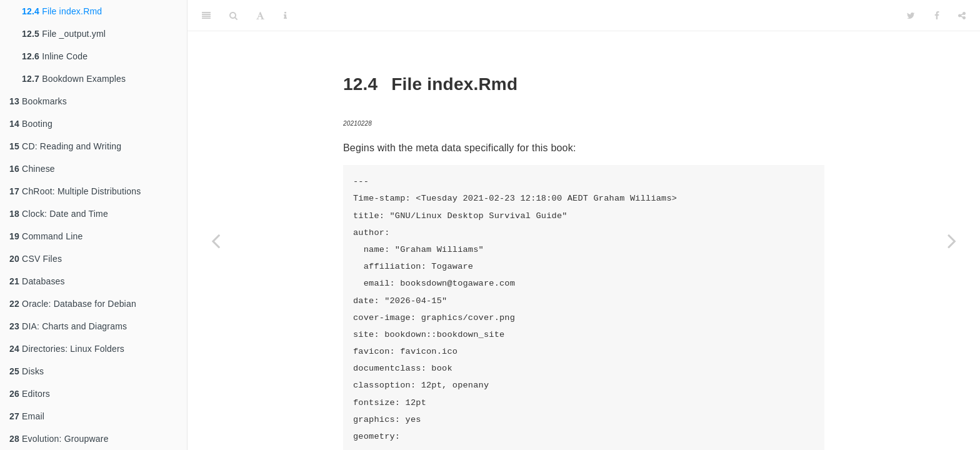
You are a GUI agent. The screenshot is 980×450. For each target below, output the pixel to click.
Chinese (32, 169)
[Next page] (952, 241)
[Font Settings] (260, 16)
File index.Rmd (62, 11)
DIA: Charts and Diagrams (68, 326)
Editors (30, 394)
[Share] (962, 16)
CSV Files (36, 259)
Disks (27, 371)
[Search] (233, 16)
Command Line (46, 236)
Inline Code (55, 56)
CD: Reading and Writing (65, 146)
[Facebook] (937, 16)
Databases (37, 281)
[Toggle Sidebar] (206, 16)
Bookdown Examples (74, 79)
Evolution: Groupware (59, 439)
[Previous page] (216, 241)
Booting (31, 124)
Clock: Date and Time (59, 214)
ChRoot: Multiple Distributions (75, 191)
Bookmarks (38, 101)
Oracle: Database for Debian (73, 304)
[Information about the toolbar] (285, 16)
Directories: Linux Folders (67, 349)
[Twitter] (911, 16)
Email (27, 416)
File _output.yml (64, 34)
